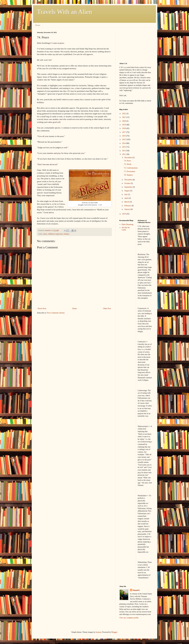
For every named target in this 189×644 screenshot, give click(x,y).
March (127, 202)
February (128, 206)
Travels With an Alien (65, 12)
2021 (124, 117)
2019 (124, 125)
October (128, 183)
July (126, 194)
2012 (124, 151)
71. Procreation (130, 171)
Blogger (114, 632)
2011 (124, 154)
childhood (51, 234)
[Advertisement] (132, 45)
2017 (124, 132)
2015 (124, 139)
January (127, 209)
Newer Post (42, 309)
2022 (124, 114)
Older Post (107, 309)
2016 (124, 136)
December (128, 158)
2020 (124, 121)
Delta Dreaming (128, 224)
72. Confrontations (131, 168)
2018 (124, 128)
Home (38, 25)
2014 (124, 143)
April (126, 198)
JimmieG (136, 590)
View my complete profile (129, 618)
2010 (124, 214)
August (127, 191)
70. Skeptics (128, 175)
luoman (99, 632)
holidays (67, 234)
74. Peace (127, 161)
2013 (124, 147)
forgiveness (59, 234)
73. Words (128, 164)
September (128, 187)
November (128, 180)
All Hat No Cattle (126, 229)
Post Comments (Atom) (56, 313)
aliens (45, 234)
